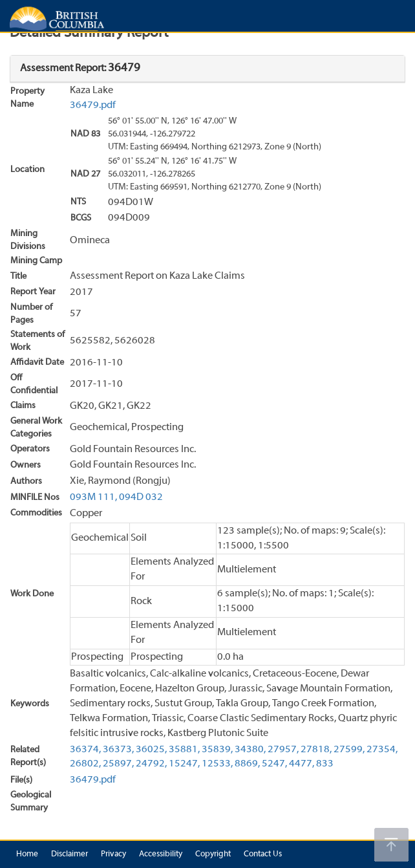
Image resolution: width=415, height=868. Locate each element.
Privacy (113, 854)
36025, (151, 750)
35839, (217, 750)
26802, (85, 764)
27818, (316, 750)
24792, (151, 764)
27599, (349, 750)
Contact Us (263, 854)
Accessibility (161, 854)
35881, (184, 750)
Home (27, 854)
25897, (118, 764)
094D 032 (141, 497)
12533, (217, 764)
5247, (274, 764)
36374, (85, 750)
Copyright (213, 854)
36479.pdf (93, 105)
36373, (118, 750)
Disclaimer (69, 854)
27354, (382, 750)
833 (325, 764)
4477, (302, 764)
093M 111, (93, 497)
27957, (283, 750)
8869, (247, 764)
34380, (250, 750)
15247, (184, 764)
